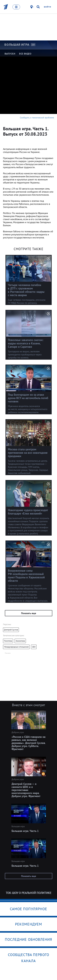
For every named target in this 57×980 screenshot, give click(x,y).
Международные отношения (16, 647)
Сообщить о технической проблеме (37, 118)
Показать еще (29, 613)
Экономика (20, 641)
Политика (8, 641)
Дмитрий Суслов (11, 630)
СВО (34, 647)
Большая (17, 45)
